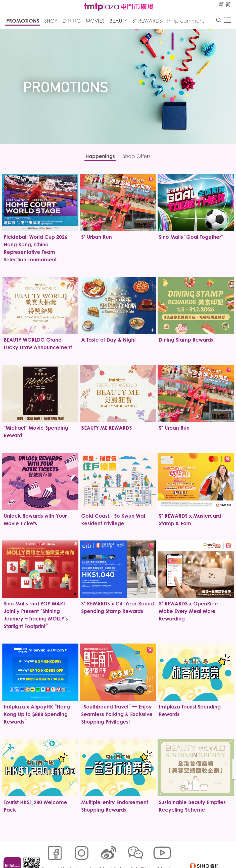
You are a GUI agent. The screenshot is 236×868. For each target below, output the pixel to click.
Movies (95, 21)
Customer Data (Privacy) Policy (141, 852)
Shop (51, 21)
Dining (72, 21)
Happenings (98, 157)
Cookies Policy (74, 852)
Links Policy (101, 852)
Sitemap (50, 852)
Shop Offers (139, 157)
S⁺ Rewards (147, 21)
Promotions (23, 21)
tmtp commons (186, 21)
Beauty (119, 21)
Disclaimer (52, 860)
